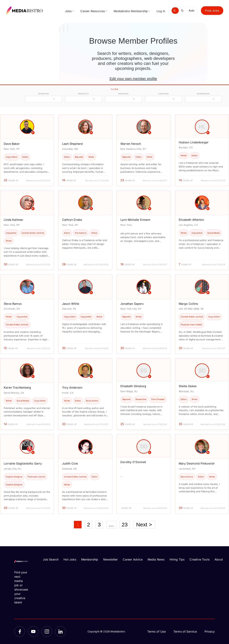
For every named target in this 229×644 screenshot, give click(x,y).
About (219, 559)
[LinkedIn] (60, 631)
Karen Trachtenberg (17, 388)
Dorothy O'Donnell (133, 462)
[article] (27, 150)
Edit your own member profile (133, 79)
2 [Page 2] (89, 525)
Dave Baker (12, 144)
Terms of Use (156, 631)
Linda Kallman (13, 220)
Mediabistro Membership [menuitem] (131, 11)
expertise (44, 94)
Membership (90, 559)
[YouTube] (33, 631)
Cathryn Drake (72, 220)
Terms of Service (185, 631)
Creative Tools (199, 559)
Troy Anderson (72, 388)
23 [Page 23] (125, 525)
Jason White (71, 304)
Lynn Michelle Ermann (135, 220)
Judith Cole (70, 463)
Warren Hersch (131, 144)
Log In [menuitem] (161, 11)
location (163, 94)
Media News (156, 559)
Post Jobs (212, 11)
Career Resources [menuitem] (93, 11)
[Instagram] (47, 631)
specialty (83, 94)
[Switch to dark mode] (183, 11)
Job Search (51, 559)
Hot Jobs (70, 559)
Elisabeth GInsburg (133, 386)
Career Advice (133, 559)
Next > (144, 525)
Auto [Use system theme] (192, 10)
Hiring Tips (177, 559)
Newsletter (111, 559)
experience (203, 94)
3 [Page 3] (99, 525)
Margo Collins (188, 304)
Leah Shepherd (72, 144)
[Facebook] (20, 631)
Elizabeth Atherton (191, 220)
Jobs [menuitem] (68, 11)
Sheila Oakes (188, 386)
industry (123, 94)
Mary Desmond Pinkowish (197, 463)
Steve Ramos (13, 304)
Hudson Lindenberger (194, 142)
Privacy (210, 631)
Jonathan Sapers (132, 304)
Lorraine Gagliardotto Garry (23, 463)
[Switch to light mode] (175, 11)
